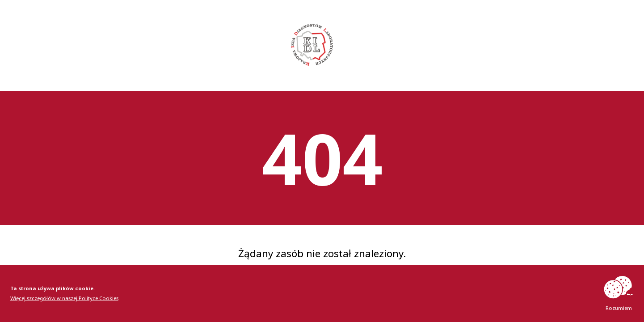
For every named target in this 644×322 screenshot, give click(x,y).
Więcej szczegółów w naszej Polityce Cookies (64, 298)
